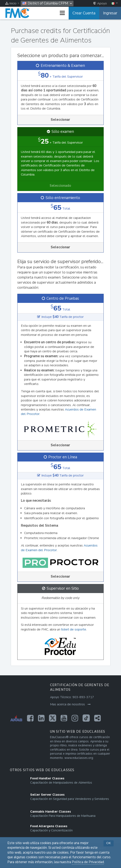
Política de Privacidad (88, 862)
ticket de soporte (74, 629)
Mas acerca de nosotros (70, 704)
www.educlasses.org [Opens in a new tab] (79, 758)
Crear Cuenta (84, 13)
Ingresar (110, 13)
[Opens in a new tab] (30, 718)
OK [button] (109, 843)
